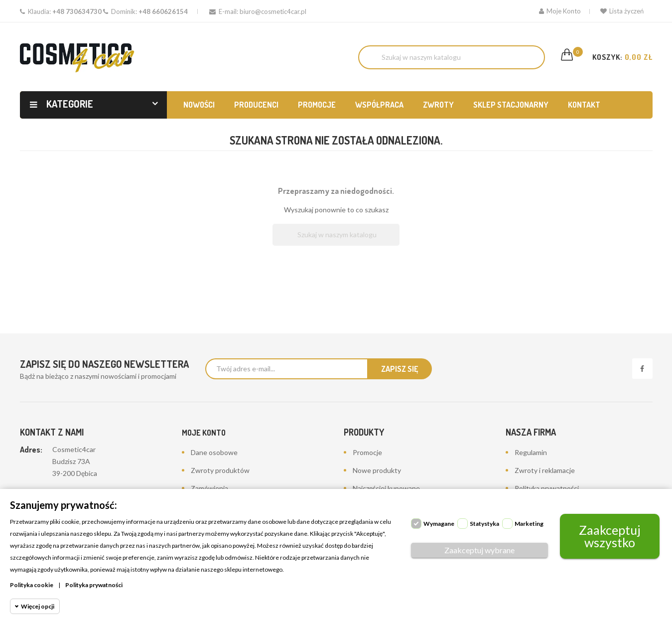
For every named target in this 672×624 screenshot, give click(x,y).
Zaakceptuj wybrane (479, 550)
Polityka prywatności (547, 488)
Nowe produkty (377, 470)
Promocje (367, 452)
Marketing (529, 524)
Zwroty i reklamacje (545, 470)
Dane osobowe (214, 452)
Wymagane (439, 524)
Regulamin (531, 452)
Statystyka (484, 524)
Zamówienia (209, 488)
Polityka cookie (32, 585)
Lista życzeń (622, 11)
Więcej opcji (38, 606)
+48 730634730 (77, 11)
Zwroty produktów (220, 470)
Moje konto (204, 433)
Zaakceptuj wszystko (610, 536)
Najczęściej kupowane (386, 488)
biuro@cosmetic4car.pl (273, 11)
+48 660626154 (163, 11)
